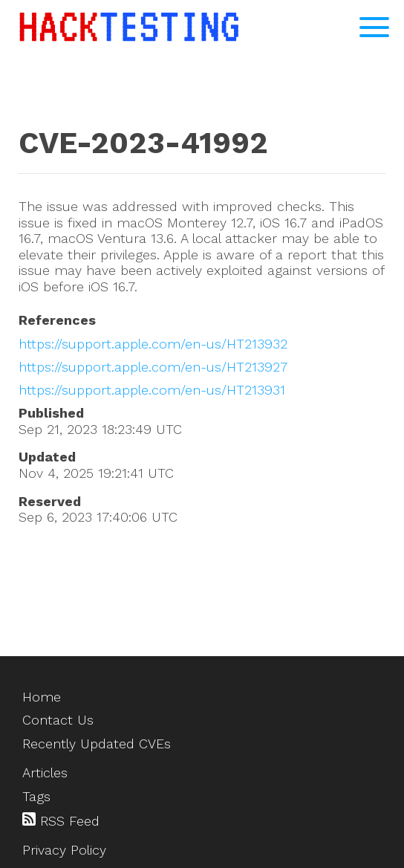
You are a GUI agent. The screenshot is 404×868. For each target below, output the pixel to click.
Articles (45, 773)
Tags (36, 796)
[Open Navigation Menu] (374, 27)
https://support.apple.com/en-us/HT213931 (152, 390)
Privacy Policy (64, 850)
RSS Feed (61, 820)
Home (42, 697)
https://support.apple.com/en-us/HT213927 (153, 367)
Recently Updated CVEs (97, 744)
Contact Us (58, 720)
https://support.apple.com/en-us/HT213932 (153, 344)
